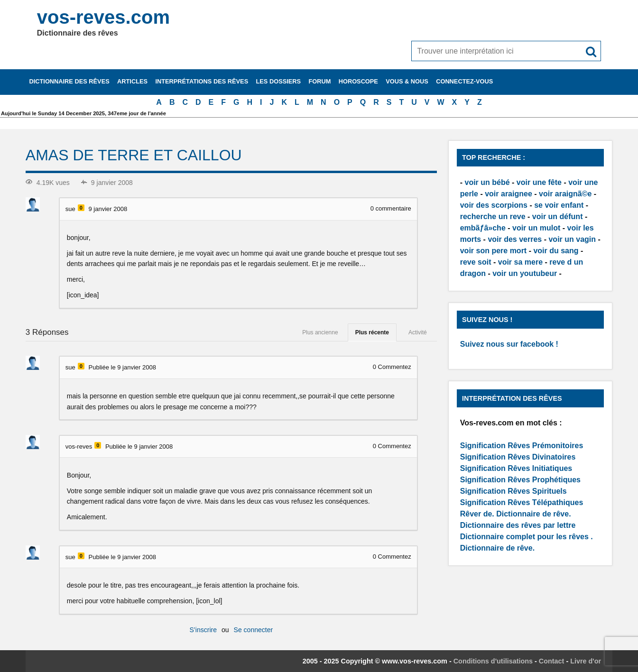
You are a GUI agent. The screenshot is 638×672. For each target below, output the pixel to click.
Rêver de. (477, 514)
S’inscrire (203, 630)
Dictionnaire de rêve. (533, 514)
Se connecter (254, 630)
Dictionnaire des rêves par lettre (518, 525)
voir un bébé (487, 182)
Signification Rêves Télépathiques (522, 502)
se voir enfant (559, 205)
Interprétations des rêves (202, 81)
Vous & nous (407, 81)
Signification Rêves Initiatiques (516, 468)
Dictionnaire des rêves (69, 81)
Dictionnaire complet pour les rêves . (527, 537)
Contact (552, 661)
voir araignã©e (565, 194)
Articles (132, 81)
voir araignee (509, 194)
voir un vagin (572, 239)
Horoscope (358, 81)
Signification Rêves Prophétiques (520, 480)
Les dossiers (279, 81)
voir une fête (539, 182)
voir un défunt (558, 216)
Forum (319, 81)
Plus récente (372, 332)
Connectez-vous (464, 81)
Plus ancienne (320, 332)
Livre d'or (586, 661)
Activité (418, 332)
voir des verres (515, 239)
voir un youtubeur (525, 273)
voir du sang (556, 251)
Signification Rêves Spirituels (513, 491)
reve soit (476, 262)
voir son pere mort (493, 251)
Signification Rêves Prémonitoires (522, 446)
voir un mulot (536, 228)
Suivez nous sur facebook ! (509, 344)
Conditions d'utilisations (493, 661)
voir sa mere (520, 262)
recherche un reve (493, 216)
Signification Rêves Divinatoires (518, 457)
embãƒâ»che (483, 228)
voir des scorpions (494, 205)
